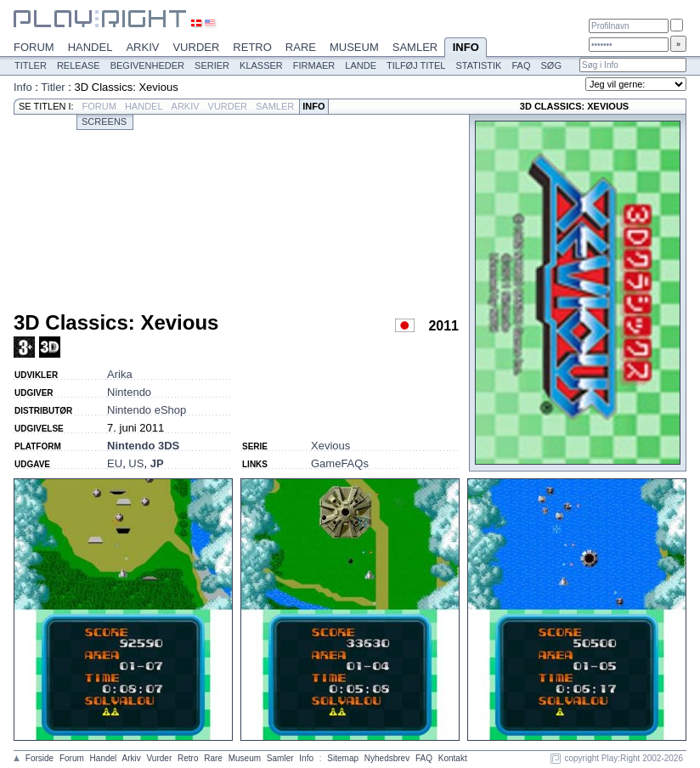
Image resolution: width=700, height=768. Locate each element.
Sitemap (343, 758)
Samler (415, 47)
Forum (34, 47)
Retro (252, 47)
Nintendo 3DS (143, 446)
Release (79, 65)
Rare (301, 47)
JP (157, 463)
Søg (550, 65)
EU (115, 463)
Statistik (478, 65)
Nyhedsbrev (387, 758)
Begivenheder (147, 65)
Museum (354, 47)
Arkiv (142, 47)
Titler (31, 65)
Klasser (261, 65)
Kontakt (453, 758)
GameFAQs (340, 463)
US (136, 463)
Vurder (196, 47)
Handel (90, 47)
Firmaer (314, 65)
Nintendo (129, 392)
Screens (104, 121)
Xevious (330, 446)
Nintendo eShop (147, 410)
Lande (361, 65)
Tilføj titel (416, 65)
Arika (120, 374)
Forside (40, 758)
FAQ (521, 65)
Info (466, 48)
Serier (212, 65)
